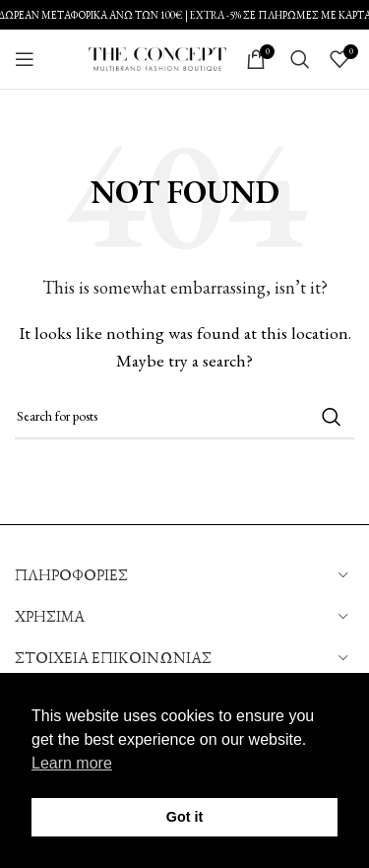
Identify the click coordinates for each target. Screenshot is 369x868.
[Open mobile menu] (25, 59)
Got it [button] (185, 817)
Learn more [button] (72, 763)
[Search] (300, 59)
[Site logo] (157, 57)
